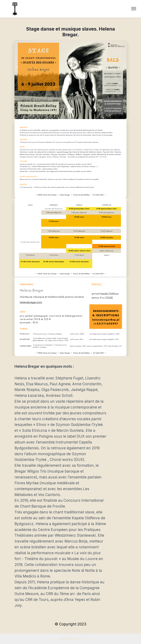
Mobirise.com (70, 639)
